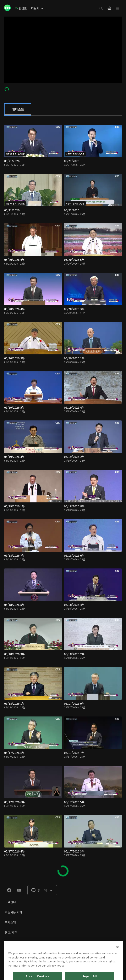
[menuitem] (21, 8)
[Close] (117, 965)
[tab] (18, 110)
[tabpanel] (63, 499)
